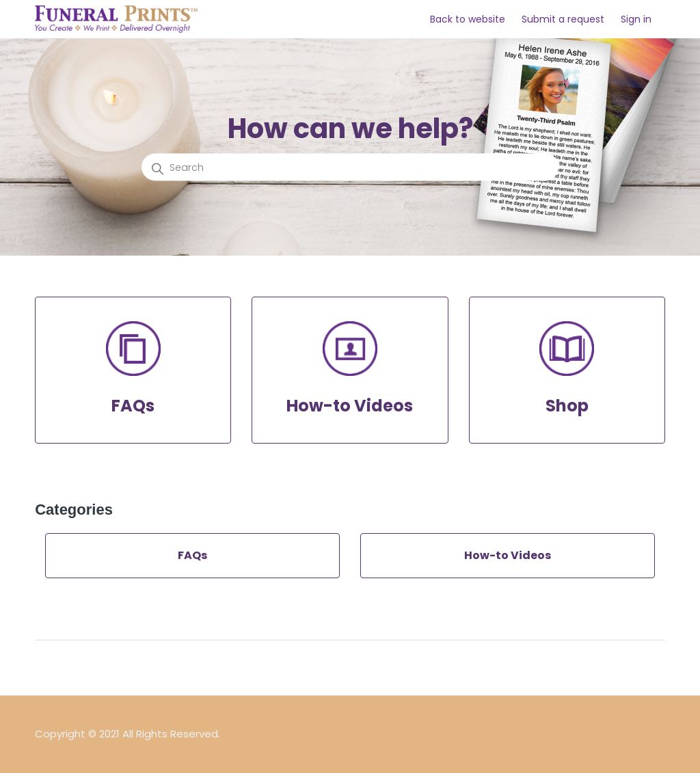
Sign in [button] (636, 19)
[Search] (350, 167)
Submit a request (563, 19)
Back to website (468, 19)
